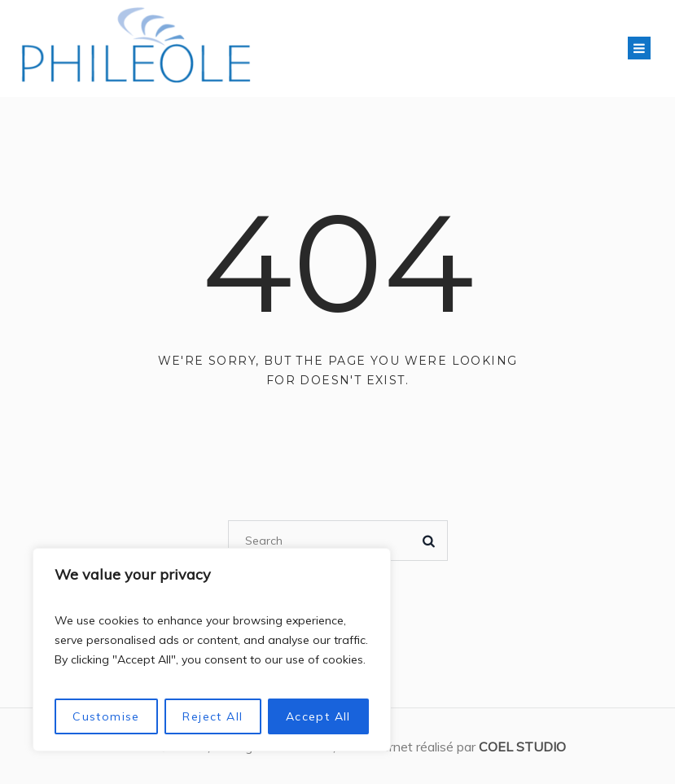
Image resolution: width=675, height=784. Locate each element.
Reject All (213, 716)
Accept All (318, 716)
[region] (212, 650)
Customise (106, 716)
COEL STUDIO (522, 747)
